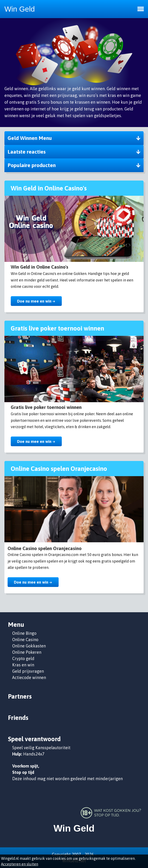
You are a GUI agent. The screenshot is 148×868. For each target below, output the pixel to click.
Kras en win (23, 665)
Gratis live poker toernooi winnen (46, 407)
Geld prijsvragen (28, 671)
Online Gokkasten (29, 646)
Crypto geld (23, 658)
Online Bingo (24, 633)
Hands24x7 (34, 754)
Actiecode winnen (29, 677)
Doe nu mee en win (34, 301)
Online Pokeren (27, 652)
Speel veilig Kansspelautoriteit (41, 748)
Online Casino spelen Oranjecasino (45, 548)
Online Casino (25, 640)
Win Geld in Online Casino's (40, 267)
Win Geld (20, 9)
